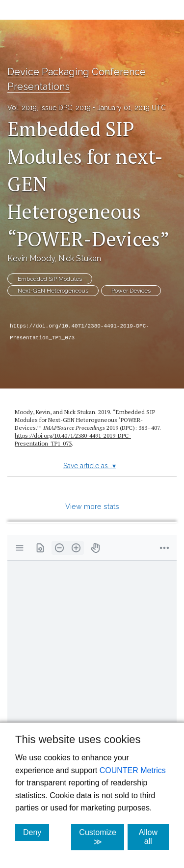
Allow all (154, 837)
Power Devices (131, 291)
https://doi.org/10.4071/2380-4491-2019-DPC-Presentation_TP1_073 (79, 332)
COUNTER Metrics (133, 770)
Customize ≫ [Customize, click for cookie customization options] (102, 837)
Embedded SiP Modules (50, 279)
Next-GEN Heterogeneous (53, 291)
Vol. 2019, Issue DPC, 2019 (49, 108)
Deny (36, 832)
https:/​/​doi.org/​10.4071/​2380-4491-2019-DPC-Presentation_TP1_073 (73, 439)
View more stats (92, 506)
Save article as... (90, 466)
